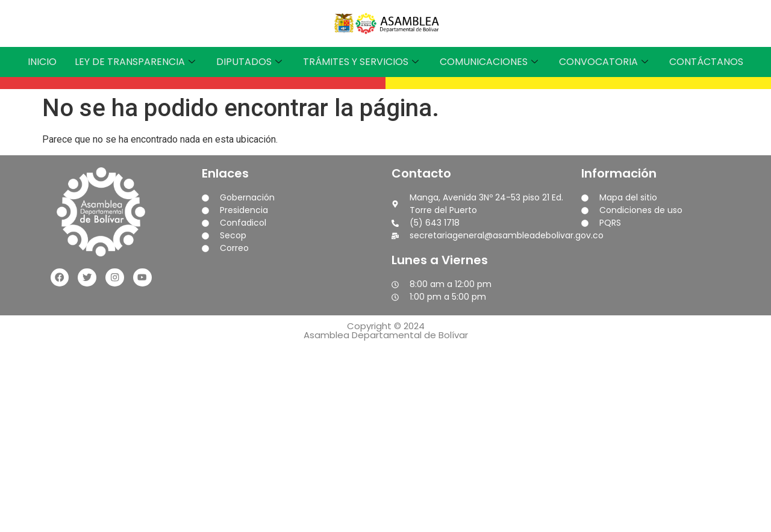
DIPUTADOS (251, 62)
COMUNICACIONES (490, 62)
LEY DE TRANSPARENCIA (136, 62)
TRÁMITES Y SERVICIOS (362, 62)
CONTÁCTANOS (706, 62)
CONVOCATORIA (605, 62)
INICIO (42, 62)
